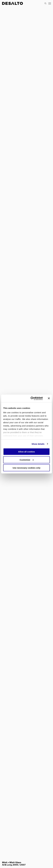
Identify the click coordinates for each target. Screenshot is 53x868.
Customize (27, 460)
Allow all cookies (27, 452)
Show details (38, 444)
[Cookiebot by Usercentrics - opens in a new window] (32, 398)
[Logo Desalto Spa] (12, 3)
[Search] (46, 3)
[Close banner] (49, 398)
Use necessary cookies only (26, 468)
